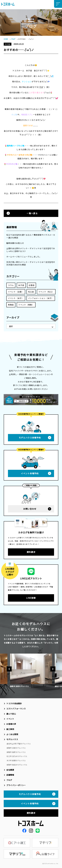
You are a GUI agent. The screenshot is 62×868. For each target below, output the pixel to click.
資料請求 (31, 552)
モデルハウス (12, 739)
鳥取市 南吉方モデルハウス (17, 765)
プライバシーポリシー (16, 785)
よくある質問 (12, 734)
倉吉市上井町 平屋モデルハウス (19, 744)
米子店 (21, 285)
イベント (10, 719)
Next (53, 669)
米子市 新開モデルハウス (16, 760)
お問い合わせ (30, 509)
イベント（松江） (46, 292)
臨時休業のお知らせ (15, 243)
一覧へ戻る (32, 213)
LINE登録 (31, 598)
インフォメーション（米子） (41, 298)
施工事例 (10, 729)
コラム (11, 285)
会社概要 (10, 770)
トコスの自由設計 (14, 703)
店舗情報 (10, 775)
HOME (6, 39)
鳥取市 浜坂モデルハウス (16, 748)
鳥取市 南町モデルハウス (16, 752)
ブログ (13, 39)
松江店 (31, 292)
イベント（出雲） (16, 292)
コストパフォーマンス (16, 709)
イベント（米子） (16, 298)
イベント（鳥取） (26, 305)
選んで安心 (11, 714)
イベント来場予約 (30, 473)
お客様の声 (11, 724)
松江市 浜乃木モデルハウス (17, 756)
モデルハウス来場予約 (30, 438)
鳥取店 (11, 305)
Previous (9, 669)
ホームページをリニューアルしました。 (24, 257)
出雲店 (32, 285)
